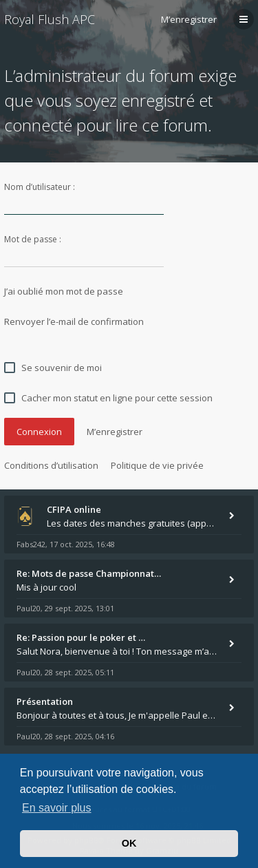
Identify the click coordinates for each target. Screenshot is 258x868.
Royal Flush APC (50, 19)
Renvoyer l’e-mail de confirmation (74, 321)
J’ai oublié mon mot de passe (64, 291)
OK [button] (129, 843)
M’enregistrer (189, 19)
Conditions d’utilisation (51, 465)
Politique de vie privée (157, 465)
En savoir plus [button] (57, 808)
